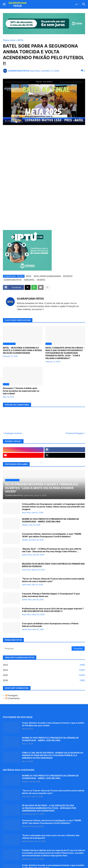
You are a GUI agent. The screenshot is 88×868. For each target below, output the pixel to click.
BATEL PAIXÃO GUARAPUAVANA (47, 276)
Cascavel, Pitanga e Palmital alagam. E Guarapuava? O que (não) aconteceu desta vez (51, 595)
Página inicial (9, 40)
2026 (44, 680)
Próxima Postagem (75, 433)
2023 (44, 665)
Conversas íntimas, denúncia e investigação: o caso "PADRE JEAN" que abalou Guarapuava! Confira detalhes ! (52, 535)
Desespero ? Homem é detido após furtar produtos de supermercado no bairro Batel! (21, 391)
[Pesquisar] (37, 648)
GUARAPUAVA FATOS (13, 280)
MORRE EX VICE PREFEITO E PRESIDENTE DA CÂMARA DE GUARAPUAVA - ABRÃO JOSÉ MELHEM (50, 520)
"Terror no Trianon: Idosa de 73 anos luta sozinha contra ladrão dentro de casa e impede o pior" (53, 580)
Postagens (12, 695)
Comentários (12, 698)
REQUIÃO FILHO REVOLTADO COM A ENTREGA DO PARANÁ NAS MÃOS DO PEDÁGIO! (53, 565)
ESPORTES (68, 276)
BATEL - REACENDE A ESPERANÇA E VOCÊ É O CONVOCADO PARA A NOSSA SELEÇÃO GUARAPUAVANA (22, 350)
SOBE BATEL (29, 280)
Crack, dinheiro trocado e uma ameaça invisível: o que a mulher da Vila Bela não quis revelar (53, 724)
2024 (44, 670)
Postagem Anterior (13, 433)
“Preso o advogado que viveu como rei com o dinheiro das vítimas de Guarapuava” (51, 837)
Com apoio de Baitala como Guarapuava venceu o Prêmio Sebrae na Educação (50, 625)
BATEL (21, 40)
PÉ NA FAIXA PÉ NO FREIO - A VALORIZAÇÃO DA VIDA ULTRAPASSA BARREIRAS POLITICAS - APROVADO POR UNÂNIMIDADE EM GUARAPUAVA (49, 808)
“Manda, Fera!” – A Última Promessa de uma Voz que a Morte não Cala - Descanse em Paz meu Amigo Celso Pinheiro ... (52, 550)
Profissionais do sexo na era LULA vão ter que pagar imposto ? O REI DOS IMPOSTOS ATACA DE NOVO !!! (53, 610)
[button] (4, 4)
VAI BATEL (41, 280)
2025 (44, 675)
